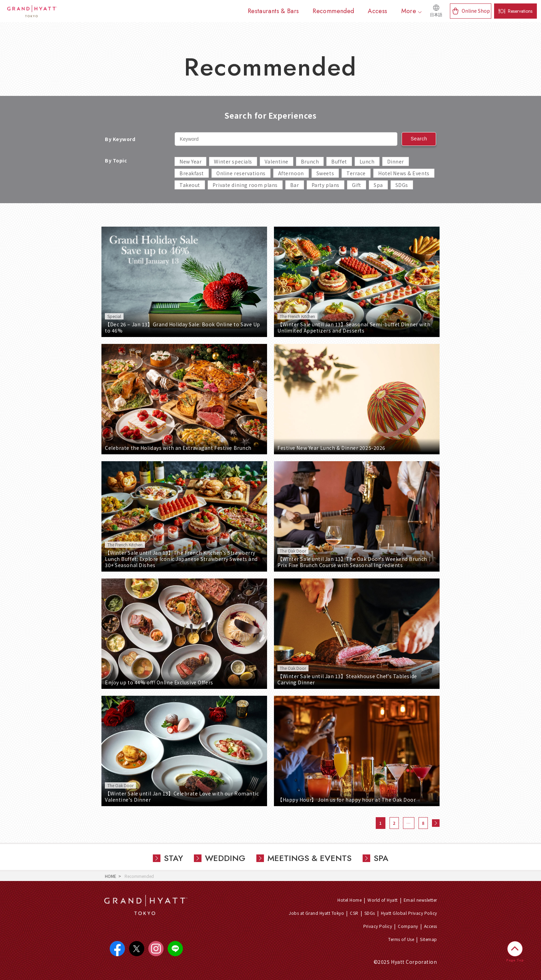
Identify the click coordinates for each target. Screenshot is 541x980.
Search (419, 139)
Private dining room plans (245, 185)
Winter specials (233, 161)
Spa (378, 185)
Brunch (310, 161)
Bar (295, 185)
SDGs (402, 185)
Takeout (190, 185)
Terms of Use (401, 939)
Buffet (339, 161)
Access (431, 926)
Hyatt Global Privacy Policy (409, 913)
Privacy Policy (378, 926)
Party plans (326, 185)
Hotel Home (350, 900)
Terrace (356, 173)
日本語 (436, 15)
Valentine (277, 161)
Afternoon (291, 173)
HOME (111, 876)
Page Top (515, 960)
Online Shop (476, 11)
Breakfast (192, 173)
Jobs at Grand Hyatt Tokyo (316, 913)
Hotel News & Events (404, 173)
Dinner (396, 161)
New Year (190, 161)
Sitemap (428, 939)
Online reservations (241, 173)
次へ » (436, 823)
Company (408, 926)
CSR (354, 913)
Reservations (520, 11)
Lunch (367, 161)
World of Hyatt (383, 900)
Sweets (325, 173)
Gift (357, 185)
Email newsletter (420, 900)
